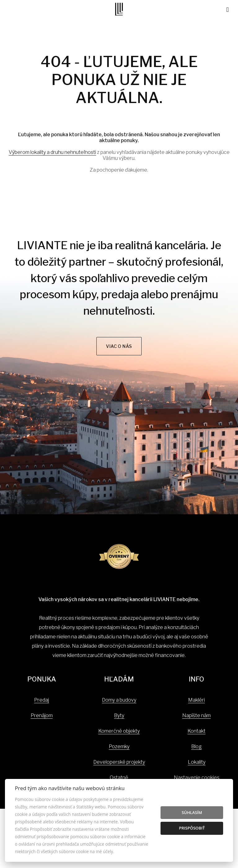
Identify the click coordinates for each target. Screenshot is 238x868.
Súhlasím (192, 812)
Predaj (42, 700)
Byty (119, 715)
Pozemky (119, 747)
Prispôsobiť (192, 828)
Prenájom (42, 715)
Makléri (196, 700)
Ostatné (119, 778)
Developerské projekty (119, 762)
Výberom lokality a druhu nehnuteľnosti (52, 152)
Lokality (197, 762)
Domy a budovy (119, 700)
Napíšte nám (196, 715)
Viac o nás (119, 346)
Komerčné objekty (119, 731)
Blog (196, 747)
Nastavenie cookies (197, 778)
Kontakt (196, 731)
